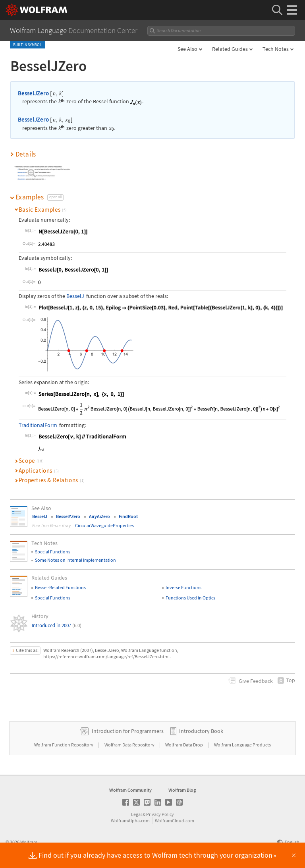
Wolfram (29, 842)
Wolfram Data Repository (130, 745)
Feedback (256, 681)
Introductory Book (201, 731)
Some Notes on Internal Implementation (75, 560)
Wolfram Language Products (242, 745)
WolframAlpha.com (130, 821)
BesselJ (75, 296)
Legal (136, 814)
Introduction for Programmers (128, 731)
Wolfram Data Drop (184, 745)
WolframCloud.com (175, 821)
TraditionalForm (38, 425)
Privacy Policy (160, 814)
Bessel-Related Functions (60, 587)
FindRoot (128, 516)
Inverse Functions (183, 587)
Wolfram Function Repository (64, 745)
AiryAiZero (99, 516)
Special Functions (53, 552)
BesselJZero (33, 93)
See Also (187, 49)
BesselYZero (68, 516)
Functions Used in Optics (190, 598)
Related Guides (230, 49)
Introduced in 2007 (57, 625)
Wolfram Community (130, 790)
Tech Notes (276, 49)
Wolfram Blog (182, 790)
